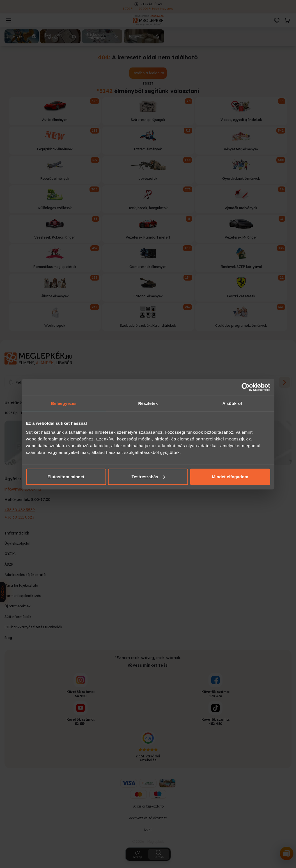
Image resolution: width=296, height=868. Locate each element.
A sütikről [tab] (232, 403)
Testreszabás (148, 476)
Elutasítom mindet (66, 476)
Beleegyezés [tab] (64, 403)
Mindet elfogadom (230, 476)
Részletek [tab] (148, 403)
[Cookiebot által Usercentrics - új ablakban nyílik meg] (246, 387)
